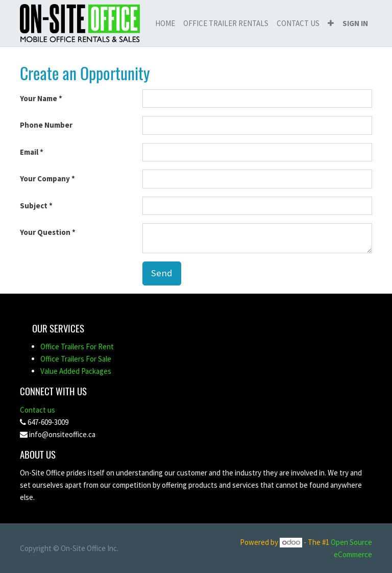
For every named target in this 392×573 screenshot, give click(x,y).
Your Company (45, 178)
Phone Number (46, 125)
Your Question (45, 232)
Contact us (38, 410)
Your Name (39, 98)
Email (29, 152)
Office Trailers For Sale (76, 359)
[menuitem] (165, 23)
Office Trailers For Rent (77, 347)
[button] (331, 23)
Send (162, 273)
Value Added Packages (76, 371)
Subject (34, 206)
